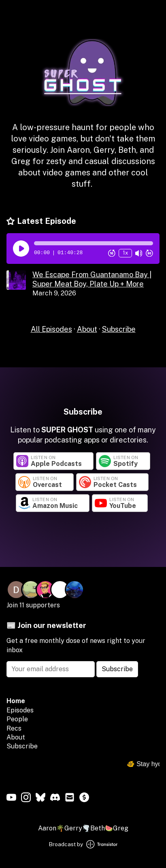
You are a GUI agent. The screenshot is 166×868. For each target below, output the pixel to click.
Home (16, 701)
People (17, 719)
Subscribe (119, 329)
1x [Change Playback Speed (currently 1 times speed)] (125, 253)
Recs (14, 728)
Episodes (20, 710)
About (87, 329)
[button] (94, 243)
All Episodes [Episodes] (51, 329)
